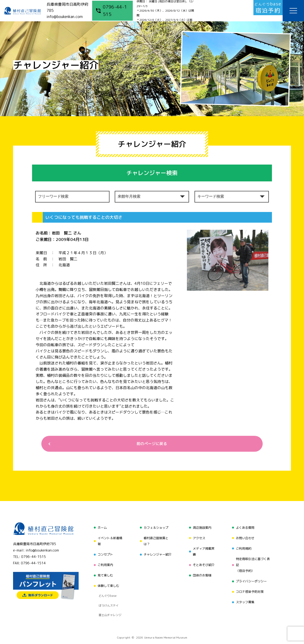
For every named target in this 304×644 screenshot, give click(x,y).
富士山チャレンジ (109, 599)
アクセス (198, 537)
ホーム (100, 528)
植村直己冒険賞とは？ (155, 540)
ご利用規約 (243, 546)
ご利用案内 (104, 562)
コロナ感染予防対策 (250, 586)
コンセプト (104, 553)
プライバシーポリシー (252, 577)
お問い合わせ (245, 537)
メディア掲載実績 (203, 550)
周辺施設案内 (202, 528)
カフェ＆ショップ (155, 528)
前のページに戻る (150, 444)
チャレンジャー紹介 (157, 553)
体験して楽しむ (107, 580)
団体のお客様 (202, 571)
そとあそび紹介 (203, 562)
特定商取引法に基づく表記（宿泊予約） (253, 562)
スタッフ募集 (245, 595)
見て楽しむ (104, 571)
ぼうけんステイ (107, 593)
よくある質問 (245, 528)
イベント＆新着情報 (109, 540)
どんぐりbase (106, 587)
